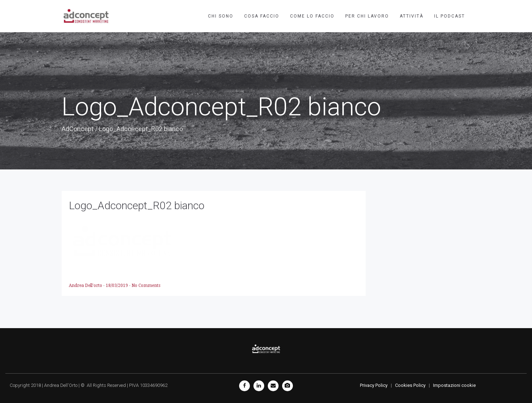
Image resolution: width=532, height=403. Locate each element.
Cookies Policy (410, 385)
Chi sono (221, 16)
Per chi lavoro (367, 16)
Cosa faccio (262, 16)
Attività (412, 16)
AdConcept (78, 129)
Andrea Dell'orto (86, 286)
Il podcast (450, 16)
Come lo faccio (312, 16)
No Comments (146, 286)
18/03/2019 (117, 286)
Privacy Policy (374, 385)
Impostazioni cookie (454, 385)
